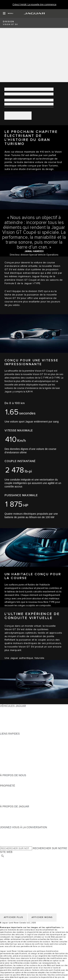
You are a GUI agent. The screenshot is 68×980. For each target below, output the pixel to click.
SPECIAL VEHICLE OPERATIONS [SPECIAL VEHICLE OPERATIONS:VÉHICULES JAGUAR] (20, 720)
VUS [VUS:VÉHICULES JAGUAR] (3, 716)
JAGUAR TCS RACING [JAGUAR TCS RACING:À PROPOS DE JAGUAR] (14, 817)
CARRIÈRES (8, 877)
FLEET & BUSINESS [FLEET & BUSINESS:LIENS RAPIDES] (12, 768)
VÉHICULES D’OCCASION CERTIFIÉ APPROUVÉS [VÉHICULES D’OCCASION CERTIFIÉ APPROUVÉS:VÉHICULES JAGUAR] (31, 723)
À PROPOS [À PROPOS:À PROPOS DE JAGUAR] (7, 810)
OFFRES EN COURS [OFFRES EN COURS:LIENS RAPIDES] (13, 737)
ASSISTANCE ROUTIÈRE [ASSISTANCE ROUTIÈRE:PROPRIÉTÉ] (15, 800)
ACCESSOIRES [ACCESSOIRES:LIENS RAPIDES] (9, 761)
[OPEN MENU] (8, 14)
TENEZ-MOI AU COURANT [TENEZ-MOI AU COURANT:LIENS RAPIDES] (16, 754)
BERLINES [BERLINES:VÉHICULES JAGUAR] (6, 713)
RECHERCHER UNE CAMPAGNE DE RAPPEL (28, 803)
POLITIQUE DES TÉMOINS (16, 866)
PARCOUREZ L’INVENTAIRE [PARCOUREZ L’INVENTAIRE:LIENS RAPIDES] (17, 772)
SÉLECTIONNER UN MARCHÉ (18, 860)
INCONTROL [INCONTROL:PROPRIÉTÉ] (8, 793)
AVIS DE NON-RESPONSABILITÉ (20, 873)
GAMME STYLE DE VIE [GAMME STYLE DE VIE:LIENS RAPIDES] (14, 765)
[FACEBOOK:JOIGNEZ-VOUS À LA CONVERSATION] (9, 841)
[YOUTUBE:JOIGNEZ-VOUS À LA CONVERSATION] (8, 838)
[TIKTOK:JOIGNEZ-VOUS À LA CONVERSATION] (6, 834)
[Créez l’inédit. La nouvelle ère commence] (34, 5)
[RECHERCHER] (3, 856)
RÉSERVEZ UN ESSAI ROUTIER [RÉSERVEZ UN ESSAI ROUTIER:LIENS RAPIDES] (20, 758)
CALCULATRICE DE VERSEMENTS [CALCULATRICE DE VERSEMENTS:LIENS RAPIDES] (21, 744)
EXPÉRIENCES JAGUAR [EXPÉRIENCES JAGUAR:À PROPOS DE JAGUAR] (15, 813)
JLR (2, 779)
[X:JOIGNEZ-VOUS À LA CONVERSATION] (3, 845)
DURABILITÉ (8, 782)
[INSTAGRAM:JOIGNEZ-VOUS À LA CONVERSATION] (9, 831)
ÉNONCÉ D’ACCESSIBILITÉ (17, 880)
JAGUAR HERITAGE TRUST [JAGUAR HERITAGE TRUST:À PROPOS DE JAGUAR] (17, 824)
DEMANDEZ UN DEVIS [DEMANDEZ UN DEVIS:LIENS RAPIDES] (14, 751)
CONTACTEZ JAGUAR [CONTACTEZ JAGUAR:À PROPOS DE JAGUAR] (13, 820)
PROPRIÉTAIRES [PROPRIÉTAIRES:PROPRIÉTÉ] (10, 789)
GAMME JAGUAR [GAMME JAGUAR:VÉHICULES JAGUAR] (11, 709)
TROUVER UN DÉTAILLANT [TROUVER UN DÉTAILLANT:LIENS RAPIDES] (17, 748)
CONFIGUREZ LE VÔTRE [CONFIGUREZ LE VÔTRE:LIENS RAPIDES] (15, 741)
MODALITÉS (8, 870)
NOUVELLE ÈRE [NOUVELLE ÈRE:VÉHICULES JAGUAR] (10, 730)
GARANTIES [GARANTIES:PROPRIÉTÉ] (8, 796)
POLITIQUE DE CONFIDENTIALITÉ (21, 863)
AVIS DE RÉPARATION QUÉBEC (19, 884)
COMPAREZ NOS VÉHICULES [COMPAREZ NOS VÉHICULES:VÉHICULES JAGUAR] (18, 727)
